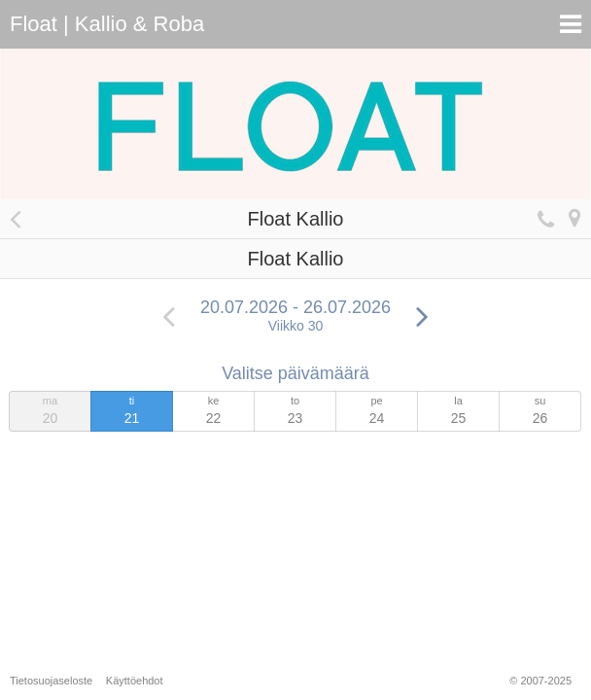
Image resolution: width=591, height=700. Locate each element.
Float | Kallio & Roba (107, 24)
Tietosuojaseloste (51, 681)
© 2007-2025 (540, 681)
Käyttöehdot (135, 681)
